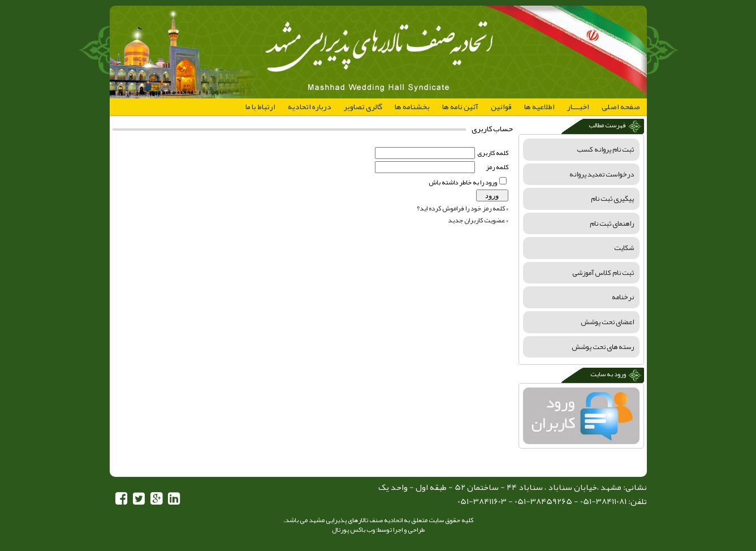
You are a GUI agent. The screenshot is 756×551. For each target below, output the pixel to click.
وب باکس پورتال (353, 530)
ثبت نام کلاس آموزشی (603, 273)
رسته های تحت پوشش (603, 347)
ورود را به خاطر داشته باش (463, 182)
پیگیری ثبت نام (612, 199)
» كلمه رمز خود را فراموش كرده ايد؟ (463, 208)
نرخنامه (623, 297)
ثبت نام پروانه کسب (605, 149)
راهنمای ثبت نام (612, 223)
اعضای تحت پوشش (607, 322)
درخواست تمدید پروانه (602, 174)
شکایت (624, 248)
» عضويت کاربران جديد (478, 220)
